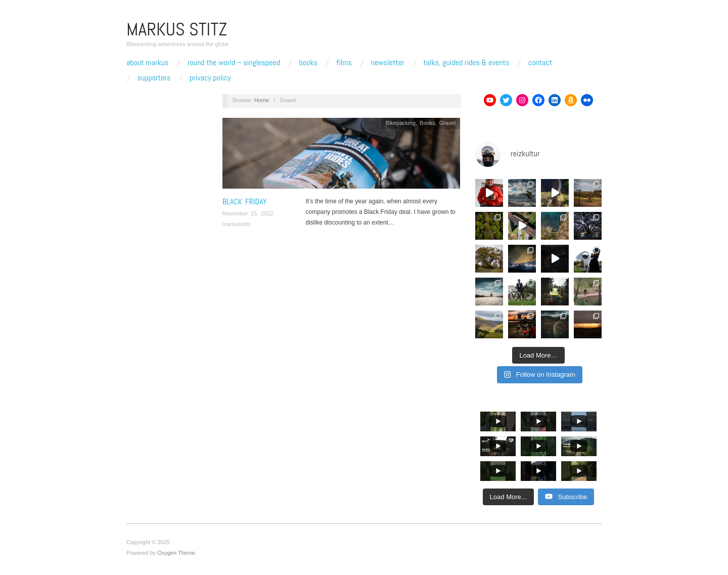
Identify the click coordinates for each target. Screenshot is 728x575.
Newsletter (387, 63)
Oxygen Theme (176, 553)
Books (308, 63)
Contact (540, 63)
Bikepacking (401, 123)
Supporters (154, 78)
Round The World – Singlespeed (234, 63)
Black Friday (244, 202)
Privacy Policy (210, 78)
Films (344, 63)
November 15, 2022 (248, 213)
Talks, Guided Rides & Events (466, 63)
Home (262, 100)
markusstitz (237, 224)
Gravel (447, 123)
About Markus (147, 63)
